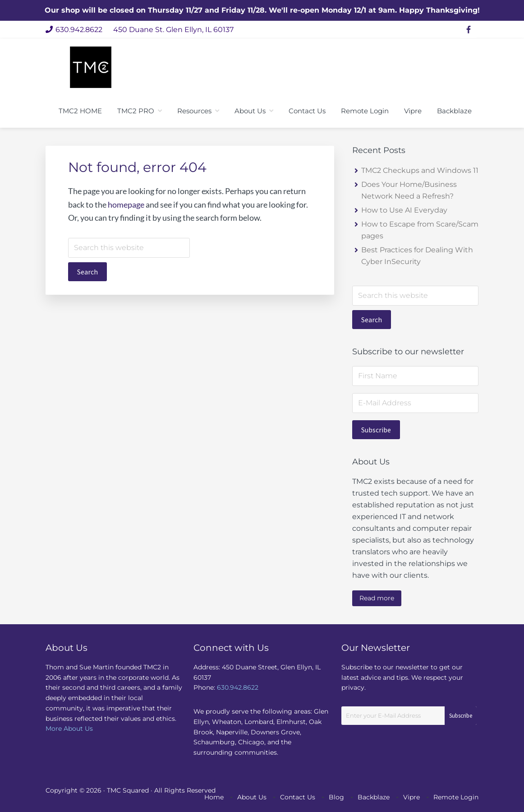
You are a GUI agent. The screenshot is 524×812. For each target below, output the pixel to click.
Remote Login (456, 797)
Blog (336, 797)
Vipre (411, 797)
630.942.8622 (74, 30)
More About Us (69, 728)
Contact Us (298, 797)
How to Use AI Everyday (404, 210)
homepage (126, 204)
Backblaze (374, 797)
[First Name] (415, 376)
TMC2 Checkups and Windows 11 (420, 170)
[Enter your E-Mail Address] (409, 716)
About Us (252, 797)
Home (214, 797)
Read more (377, 598)
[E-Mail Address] (415, 403)
